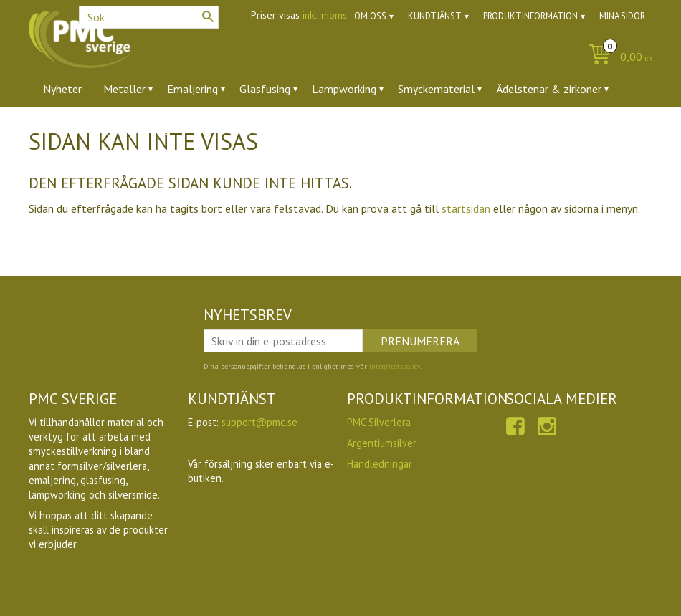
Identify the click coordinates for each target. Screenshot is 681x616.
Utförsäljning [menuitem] (238, 128)
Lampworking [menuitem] (344, 89)
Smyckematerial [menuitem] (436, 89)
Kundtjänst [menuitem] (435, 16)
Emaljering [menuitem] (192, 89)
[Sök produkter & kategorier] (149, 17)
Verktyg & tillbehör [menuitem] (89, 128)
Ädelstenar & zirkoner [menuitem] (549, 89)
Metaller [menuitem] (124, 89)
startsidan (466, 208)
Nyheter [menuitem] (62, 89)
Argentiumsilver (382, 443)
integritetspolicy (395, 366)
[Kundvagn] (617, 58)
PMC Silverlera (379, 422)
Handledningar (380, 464)
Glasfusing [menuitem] (265, 89)
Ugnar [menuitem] (171, 128)
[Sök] (208, 16)
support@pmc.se (259, 422)
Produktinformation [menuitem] (530, 16)
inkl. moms (325, 15)
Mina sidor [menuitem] (622, 16)
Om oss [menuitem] (370, 16)
